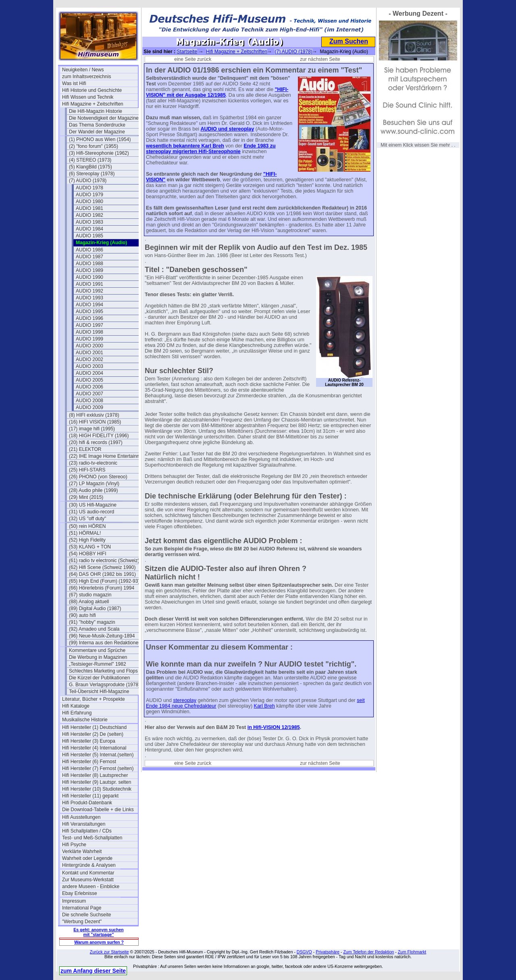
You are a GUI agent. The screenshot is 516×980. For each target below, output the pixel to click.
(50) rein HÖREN (87, 526)
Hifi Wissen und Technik (88, 97)
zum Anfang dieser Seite (93, 971)
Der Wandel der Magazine (97, 132)
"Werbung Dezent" (82, 922)
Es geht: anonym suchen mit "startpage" (98, 932)
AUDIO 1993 (89, 298)
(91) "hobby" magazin (92, 622)
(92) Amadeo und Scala (94, 629)
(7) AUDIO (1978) (88, 181)
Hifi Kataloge (76, 706)
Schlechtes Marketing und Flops (103, 671)
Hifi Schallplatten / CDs (87, 831)
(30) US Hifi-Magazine (93, 505)
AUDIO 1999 (89, 339)
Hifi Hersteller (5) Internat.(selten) (98, 755)
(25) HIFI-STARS (87, 470)
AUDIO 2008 (89, 401)
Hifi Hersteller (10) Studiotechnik (97, 789)
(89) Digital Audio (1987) (95, 608)
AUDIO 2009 (89, 407)
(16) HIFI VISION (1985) (95, 422)
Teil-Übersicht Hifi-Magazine (99, 691)
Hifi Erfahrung (77, 713)
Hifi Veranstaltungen (84, 824)
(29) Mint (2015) (86, 497)
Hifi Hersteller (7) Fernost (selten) (98, 768)
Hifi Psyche (74, 845)
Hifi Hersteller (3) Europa (89, 741)
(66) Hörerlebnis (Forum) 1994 (102, 588)
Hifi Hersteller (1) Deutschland (94, 727)
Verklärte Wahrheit (82, 851)
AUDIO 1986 (89, 250)
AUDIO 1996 (89, 318)
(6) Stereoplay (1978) (92, 174)
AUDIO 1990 (89, 277)
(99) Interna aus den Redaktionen (105, 643)
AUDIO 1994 (89, 305)
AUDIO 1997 (89, 325)
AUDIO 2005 (89, 380)
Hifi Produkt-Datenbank (87, 803)
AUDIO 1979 (89, 195)
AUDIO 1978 (89, 188)
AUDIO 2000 (89, 346)
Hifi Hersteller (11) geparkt (90, 796)
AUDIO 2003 (89, 366)
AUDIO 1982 (89, 215)
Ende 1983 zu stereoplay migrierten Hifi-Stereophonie (211, 149)
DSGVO (304, 952)
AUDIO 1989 (89, 270)
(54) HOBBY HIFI (87, 554)
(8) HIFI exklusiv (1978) (94, 415)
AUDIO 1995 (89, 311)
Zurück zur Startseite (109, 952)
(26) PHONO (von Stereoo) (98, 477)
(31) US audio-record (92, 512)
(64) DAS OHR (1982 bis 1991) (102, 574)
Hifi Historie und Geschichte (92, 90)
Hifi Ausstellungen (81, 817)
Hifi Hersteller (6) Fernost (89, 762)
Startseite (187, 52)
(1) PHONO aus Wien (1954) (100, 139)
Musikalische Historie (85, 720)
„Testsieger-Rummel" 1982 (98, 664)
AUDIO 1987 (89, 257)
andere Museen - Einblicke (91, 887)
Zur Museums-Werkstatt (88, 880)
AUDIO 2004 (89, 373)
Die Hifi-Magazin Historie (96, 111)
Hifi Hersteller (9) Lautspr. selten (97, 782)
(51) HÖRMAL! (85, 533)
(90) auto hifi (82, 615)
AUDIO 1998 (89, 332)
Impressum (74, 901)
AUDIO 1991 (89, 284)
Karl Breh (264, 706)
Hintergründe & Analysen (89, 865)
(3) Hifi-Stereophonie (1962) (99, 153)
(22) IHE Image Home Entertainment (107, 456)
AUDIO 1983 (89, 222)
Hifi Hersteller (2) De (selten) (93, 734)
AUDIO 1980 (89, 201)
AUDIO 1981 (89, 208)
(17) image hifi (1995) (92, 429)
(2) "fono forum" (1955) (94, 146)
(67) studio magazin (90, 595)
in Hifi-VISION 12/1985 (274, 727)
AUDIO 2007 (89, 394)
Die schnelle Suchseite (86, 915)
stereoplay (185, 700)
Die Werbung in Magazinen (98, 657)
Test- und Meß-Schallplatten (92, 838)
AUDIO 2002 (89, 359)
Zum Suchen (349, 41)
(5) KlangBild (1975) (91, 167)
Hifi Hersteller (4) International (94, 748)
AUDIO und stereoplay (227, 129)
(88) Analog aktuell (89, 602)
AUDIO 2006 (89, 387)
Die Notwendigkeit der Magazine (104, 118)
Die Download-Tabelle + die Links (98, 810)
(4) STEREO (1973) (90, 160)
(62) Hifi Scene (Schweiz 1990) (102, 567)
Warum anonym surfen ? (99, 942)
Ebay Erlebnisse (80, 893)
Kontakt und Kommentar (88, 873)
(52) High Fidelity (87, 540)
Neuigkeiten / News (83, 70)
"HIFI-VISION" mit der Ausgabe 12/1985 (217, 92)
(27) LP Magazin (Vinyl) (94, 484)
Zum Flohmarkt (412, 952)
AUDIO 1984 (89, 229)
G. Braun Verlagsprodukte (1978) (104, 685)
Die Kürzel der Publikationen (99, 678)
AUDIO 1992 (89, 291)
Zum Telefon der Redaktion (368, 952)
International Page (82, 908)
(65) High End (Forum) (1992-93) (104, 581)
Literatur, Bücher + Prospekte (94, 699)
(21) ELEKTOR (85, 449)
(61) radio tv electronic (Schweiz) (104, 561)
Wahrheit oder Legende (87, 858)
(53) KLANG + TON (90, 547)
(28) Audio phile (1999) (93, 490)
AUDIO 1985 (89, 236)
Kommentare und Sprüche (97, 650)
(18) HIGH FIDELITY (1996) (99, 436)
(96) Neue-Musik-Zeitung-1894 (102, 636)
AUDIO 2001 (89, 353)
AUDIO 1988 (89, 264)
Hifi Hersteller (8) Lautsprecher (95, 775)
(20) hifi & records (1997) (96, 442)
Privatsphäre (328, 952)
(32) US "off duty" (87, 519)
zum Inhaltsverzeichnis (86, 77)
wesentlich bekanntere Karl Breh (185, 146)
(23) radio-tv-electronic (93, 463)
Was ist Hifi (74, 83)
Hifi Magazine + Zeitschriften (93, 104)
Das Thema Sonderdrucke (97, 125)
